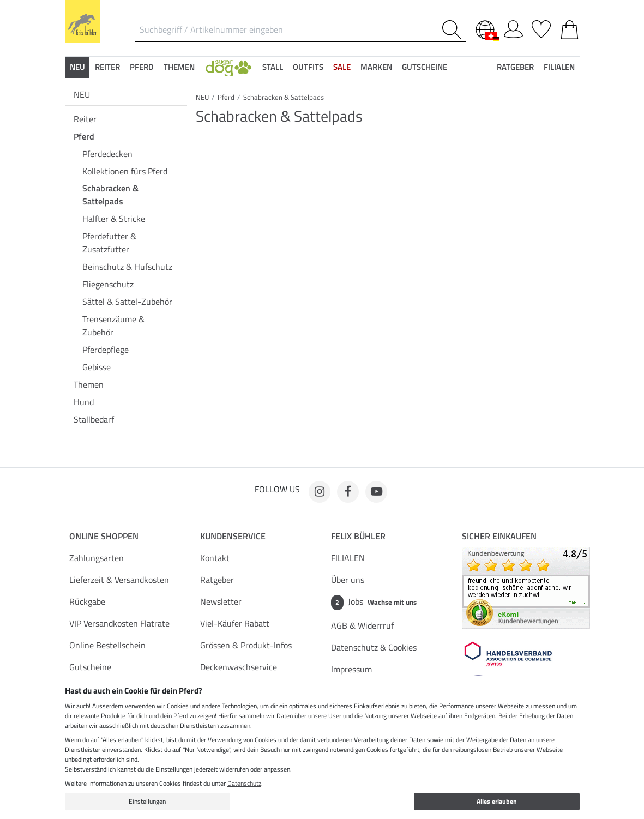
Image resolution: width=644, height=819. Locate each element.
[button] (228, 67)
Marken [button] (376, 67)
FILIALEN (348, 558)
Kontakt (215, 558)
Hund (84, 402)
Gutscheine (90, 667)
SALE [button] (342, 67)
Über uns (348, 580)
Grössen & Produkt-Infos (246, 645)
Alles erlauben (497, 801)
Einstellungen (147, 801)
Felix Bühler (358, 536)
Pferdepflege (106, 350)
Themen (89, 384)
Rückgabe (87, 601)
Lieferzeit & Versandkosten (119, 580)
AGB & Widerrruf (362, 625)
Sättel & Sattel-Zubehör (127, 302)
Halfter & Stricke (114, 219)
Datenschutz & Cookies (374, 647)
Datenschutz (244, 783)
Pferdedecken (107, 154)
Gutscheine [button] (425, 67)
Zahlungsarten (97, 558)
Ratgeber (217, 580)
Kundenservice (233, 536)
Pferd (84, 136)
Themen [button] (179, 67)
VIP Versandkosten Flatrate (119, 623)
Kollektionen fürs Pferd (125, 171)
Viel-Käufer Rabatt (235, 623)
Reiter (85, 119)
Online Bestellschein (107, 645)
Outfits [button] (308, 67)
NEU (82, 94)
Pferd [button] (142, 67)
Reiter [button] (107, 67)
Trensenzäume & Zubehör (113, 326)
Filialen (559, 67)
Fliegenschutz (108, 284)
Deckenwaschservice (239, 667)
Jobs (374, 603)
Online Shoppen (104, 536)
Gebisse (97, 367)
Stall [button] (273, 67)
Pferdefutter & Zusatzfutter (109, 243)
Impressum (351, 669)
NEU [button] (77, 67)
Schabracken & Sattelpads (110, 195)
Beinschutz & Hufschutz (127, 267)
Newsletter (221, 601)
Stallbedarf (94, 419)
